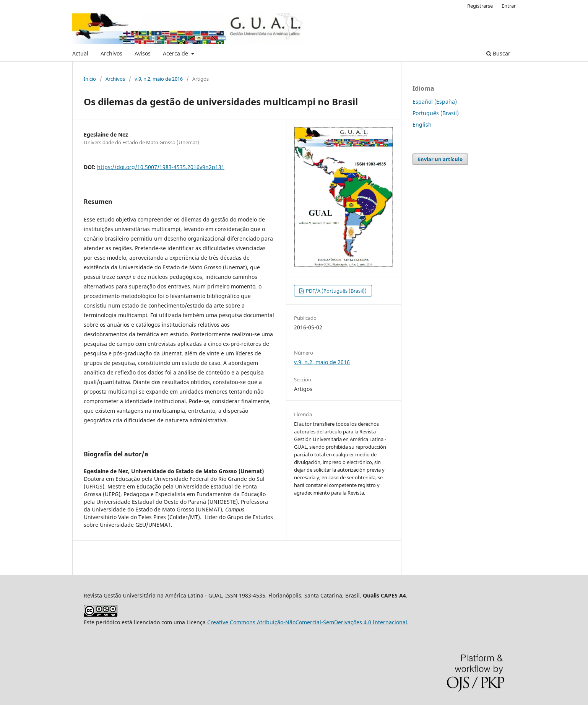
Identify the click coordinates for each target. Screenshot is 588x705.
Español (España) (435, 102)
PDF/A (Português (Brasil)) (336, 291)
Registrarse (480, 6)
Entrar (509, 6)
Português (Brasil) (436, 113)
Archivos (111, 53)
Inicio (90, 79)
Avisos (143, 53)
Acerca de (176, 53)
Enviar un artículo (440, 159)
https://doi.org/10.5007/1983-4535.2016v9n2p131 (161, 167)
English (422, 125)
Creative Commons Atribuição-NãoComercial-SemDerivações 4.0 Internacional (307, 622)
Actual (80, 53)
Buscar (498, 53)
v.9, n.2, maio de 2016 (159, 79)
